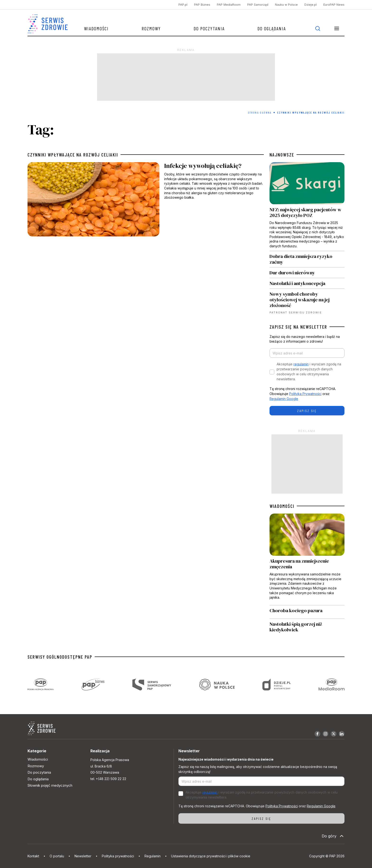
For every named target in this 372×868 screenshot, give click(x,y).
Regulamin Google (284, 399)
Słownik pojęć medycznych (50, 785)
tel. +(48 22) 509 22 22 (108, 779)
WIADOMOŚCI (282, 506)
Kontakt (33, 856)
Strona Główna (260, 112)
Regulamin (153, 856)
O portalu (57, 856)
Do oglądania (272, 28)
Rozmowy (151, 28)
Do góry (333, 836)
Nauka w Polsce (286, 5)
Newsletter (83, 856)
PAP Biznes (202, 5)
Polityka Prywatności (305, 394)
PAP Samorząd (258, 5)
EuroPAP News (334, 5)
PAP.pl (183, 5)
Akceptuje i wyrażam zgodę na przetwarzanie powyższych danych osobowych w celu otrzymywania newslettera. (309, 372)
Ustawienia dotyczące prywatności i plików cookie (211, 856)
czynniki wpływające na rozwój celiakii (73, 155)
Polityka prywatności (118, 856)
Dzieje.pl (311, 5)
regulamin (301, 364)
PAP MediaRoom (229, 5)
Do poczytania (209, 28)
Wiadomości (96, 28)
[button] (337, 28)
